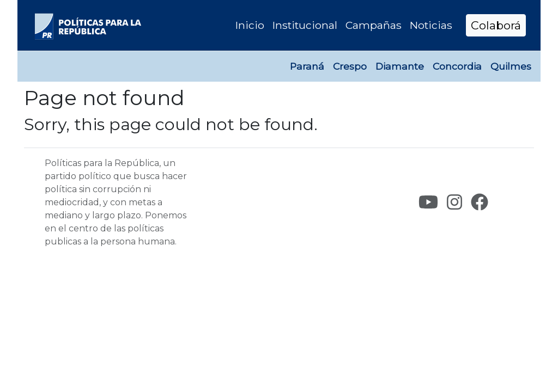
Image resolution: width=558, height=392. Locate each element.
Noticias (431, 25)
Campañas (374, 25)
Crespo (350, 66)
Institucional (305, 25)
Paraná (307, 66)
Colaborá (496, 25)
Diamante (400, 66)
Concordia (457, 66)
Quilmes (511, 66)
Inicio (250, 25)
